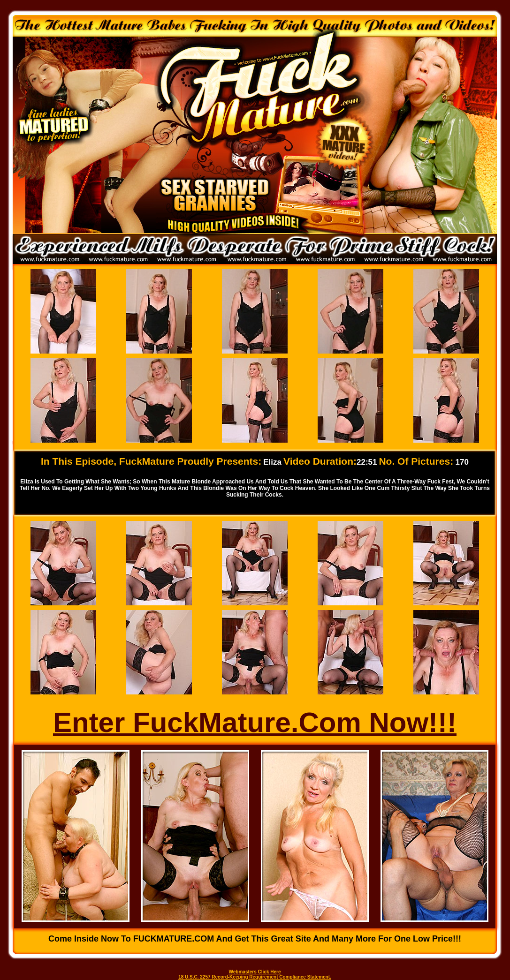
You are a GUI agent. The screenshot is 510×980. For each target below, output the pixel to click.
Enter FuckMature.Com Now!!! (255, 722)
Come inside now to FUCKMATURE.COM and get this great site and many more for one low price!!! (255, 939)
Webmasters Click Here (255, 972)
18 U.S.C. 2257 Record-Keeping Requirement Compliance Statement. (255, 977)
